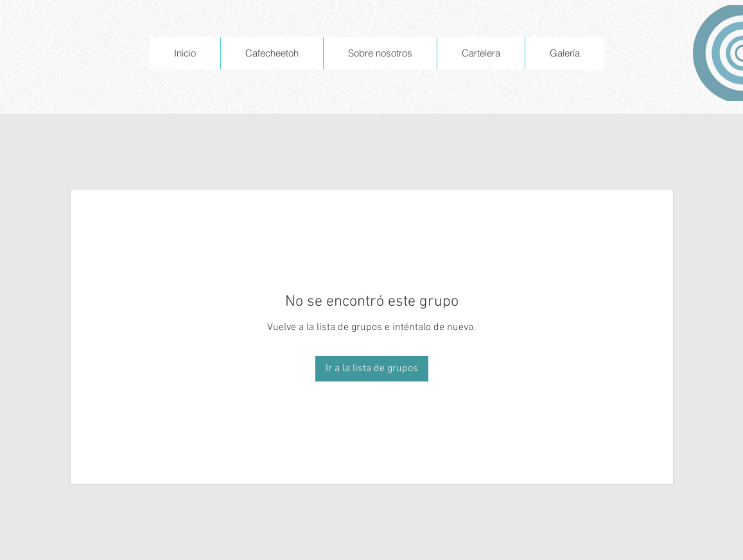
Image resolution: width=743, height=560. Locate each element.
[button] (380, 53)
